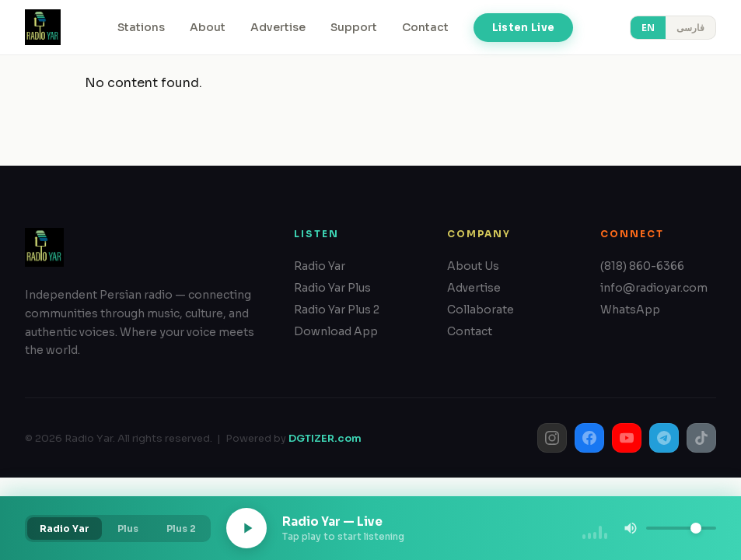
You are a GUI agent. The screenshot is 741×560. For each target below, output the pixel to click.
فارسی (690, 28)
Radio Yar (320, 266)
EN (648, 28)
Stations (141, 27)
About (208, 27)
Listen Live (523, 28)
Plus (128, 528)
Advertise (278, 27)
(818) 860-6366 (642, 266)
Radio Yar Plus (332, 288)
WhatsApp (630, 310)
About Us (473, 266)
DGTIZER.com (325, 438)
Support (354, 27)
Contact (425, 27)
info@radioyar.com (654, 288)
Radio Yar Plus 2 (337, 310)
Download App (336, 331)
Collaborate (481, 310)
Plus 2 (181, 528)
